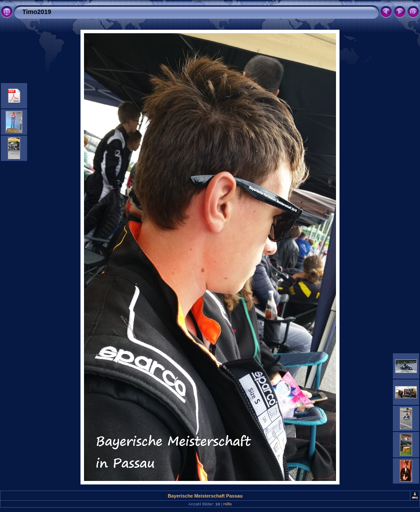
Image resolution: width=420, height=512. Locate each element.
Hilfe (228, 504)
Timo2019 (37, 12)
